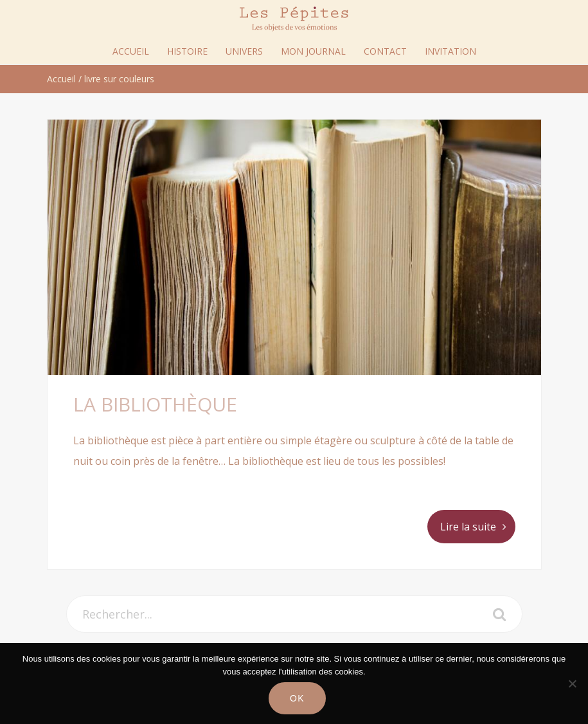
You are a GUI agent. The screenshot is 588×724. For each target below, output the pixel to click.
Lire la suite (468, 527)
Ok (297, 698)
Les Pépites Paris (294, 19)
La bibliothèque (155, 404)
